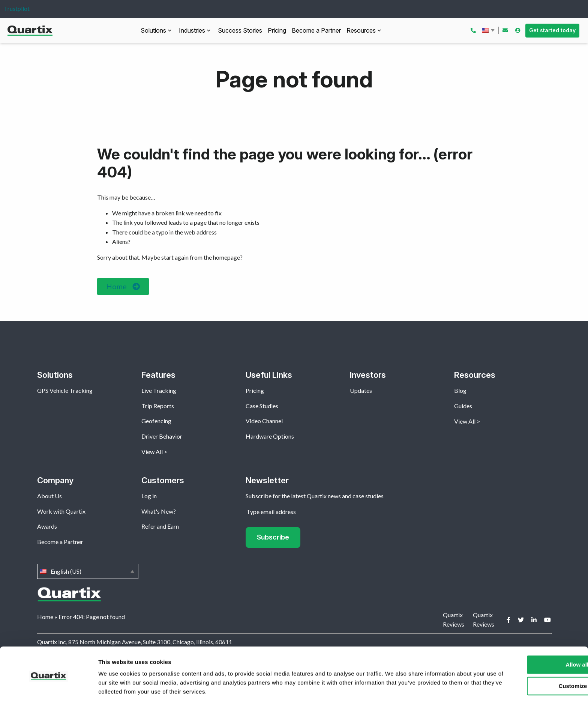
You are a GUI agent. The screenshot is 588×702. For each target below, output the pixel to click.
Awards (47, 526)
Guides (463, 406)
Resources (361, 30)
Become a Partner (316, 30)
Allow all (526, 640)
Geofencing (156, 421)
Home (45, 617)
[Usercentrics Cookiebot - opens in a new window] (49, 687)
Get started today (552, 30)
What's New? (159, 511)
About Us (49, 496)
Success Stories (240, 30)
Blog (460, 390)
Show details (116, 687)
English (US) (489, 30)
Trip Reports (158, 406)
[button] (123, 286)
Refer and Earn (160, 526)
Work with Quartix (61, 511)
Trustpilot (17, 8)
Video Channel (264, 421)
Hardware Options (270, 436)
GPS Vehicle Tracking (65, 390)
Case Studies (262, 406)
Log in (149, 496)
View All (152, 452)
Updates (361, 390)
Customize (526, 661)
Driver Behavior (162, 436)
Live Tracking (159, 390)
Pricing (277, 30)
